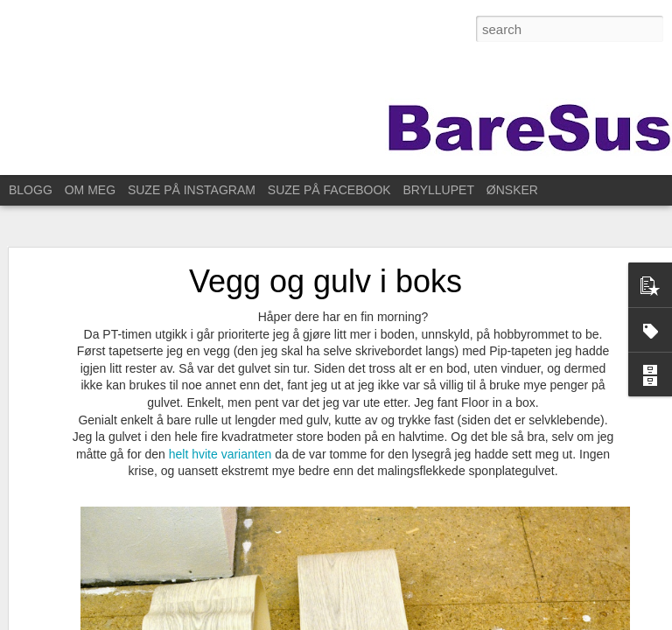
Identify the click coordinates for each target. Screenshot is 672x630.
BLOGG (31, 190)
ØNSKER (512, 190)
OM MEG (90, 190)
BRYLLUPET (439, 190)
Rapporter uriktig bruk (579, 620)
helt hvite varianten (220, 441)
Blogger (511, 620)
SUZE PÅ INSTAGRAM (192, 190)
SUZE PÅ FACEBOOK (329, 190)
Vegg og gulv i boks (325, 268)
